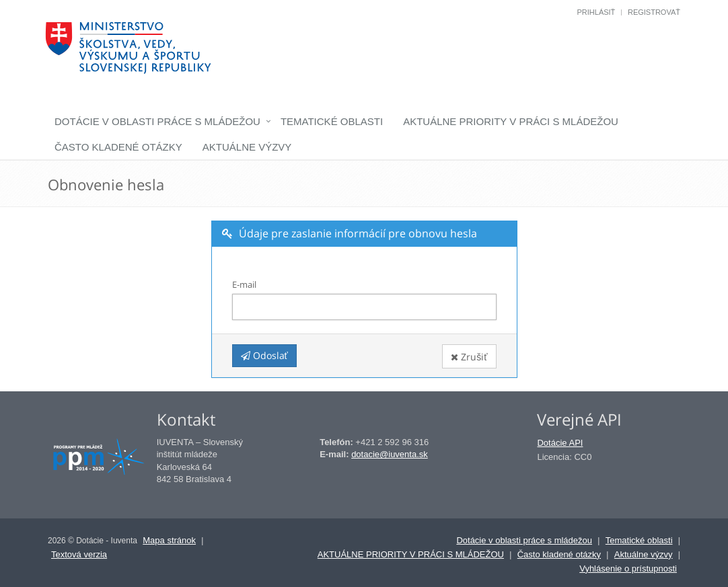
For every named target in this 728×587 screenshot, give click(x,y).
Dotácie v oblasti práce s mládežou (157, 121)
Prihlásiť (596, 12)
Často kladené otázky (118, 147)
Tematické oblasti (332, 121)
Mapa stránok (169, 540)
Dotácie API (560, 443)
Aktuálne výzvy (247, 147)
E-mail (244, 284)
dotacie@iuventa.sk (390, 454)
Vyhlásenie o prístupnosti (628, 569)
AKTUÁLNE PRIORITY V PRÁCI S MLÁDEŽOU (511, 121)
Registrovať (654, 12)
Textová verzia (79, 554)
